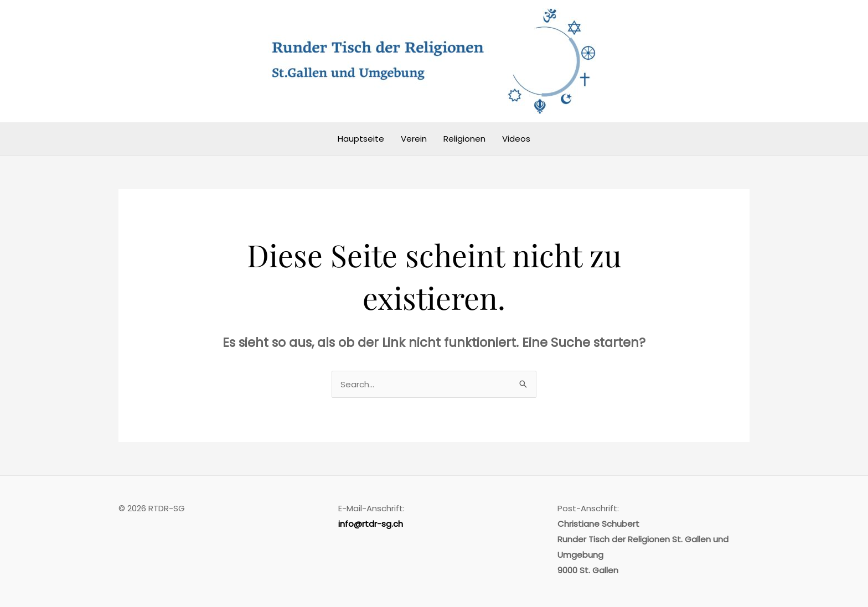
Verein (414, 139)
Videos (516, 139)
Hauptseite (361, 139)
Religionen (464, 139)
